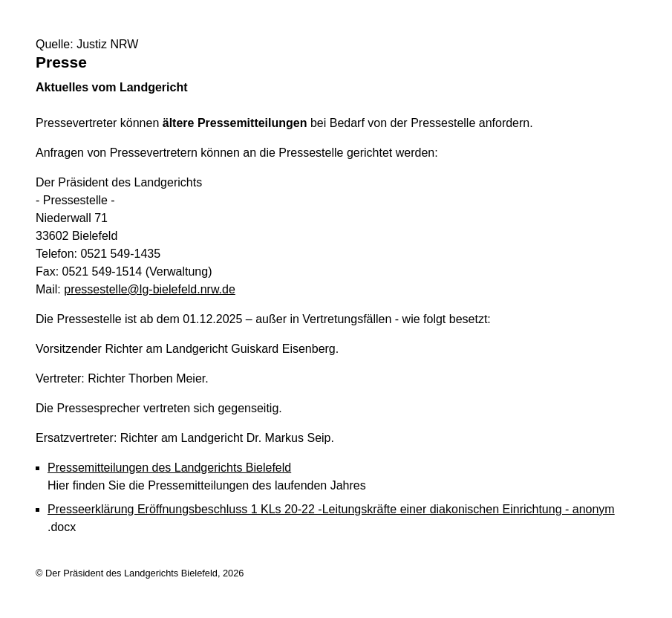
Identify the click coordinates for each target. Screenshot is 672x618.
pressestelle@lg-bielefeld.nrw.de (150, 289)
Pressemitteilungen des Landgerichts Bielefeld (169, 468)
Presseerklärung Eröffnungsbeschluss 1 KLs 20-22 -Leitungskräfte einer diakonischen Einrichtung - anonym (331, 509)
